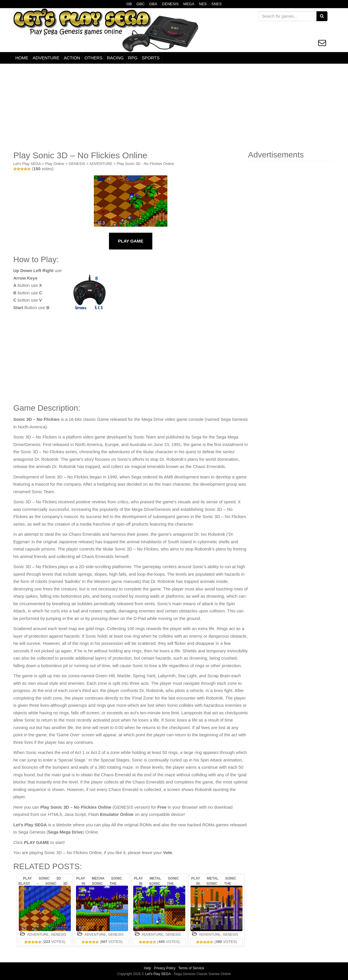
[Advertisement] (174, 107)
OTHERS (94, 58)
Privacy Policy (165, 968)
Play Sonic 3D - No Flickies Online (145, 164)
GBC (140, 4)
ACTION (72, 58)
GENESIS (170, 4)
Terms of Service (191, 968)
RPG (133, 58)
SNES (216, 4)
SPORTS (151, 58)
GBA (153, 4)
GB (129, 4)
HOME (22, 58)
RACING (115, 58)
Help (148, 968)
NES (203, 4)
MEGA (189, 4)
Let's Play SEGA (27, 164)
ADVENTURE (46, 58)
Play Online (55, 164)
